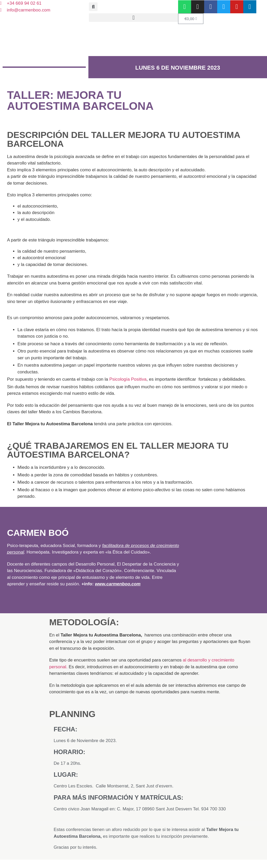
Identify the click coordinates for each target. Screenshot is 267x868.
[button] (93, 7)
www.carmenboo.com (118, 584)
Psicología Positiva (128, 379)
